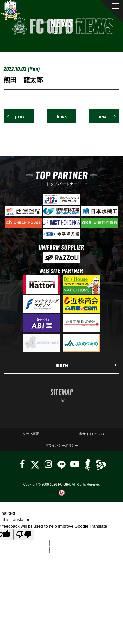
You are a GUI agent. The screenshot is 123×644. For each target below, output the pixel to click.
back (62, 116)
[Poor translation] (24, 535)
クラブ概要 (31, 434)
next (107, 116)
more (86, 364)
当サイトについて (92, 434)
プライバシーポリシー (62, 445)
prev (16, 116)
